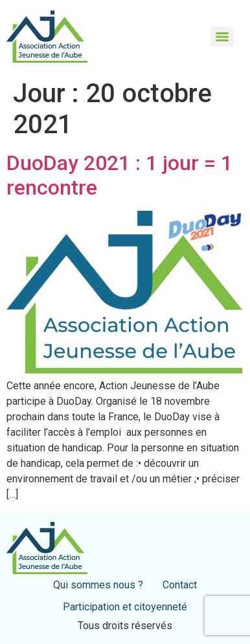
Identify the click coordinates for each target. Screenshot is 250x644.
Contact (180, 585)
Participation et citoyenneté (125, 607)
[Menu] (222, 37)
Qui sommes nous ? (98, 585)
